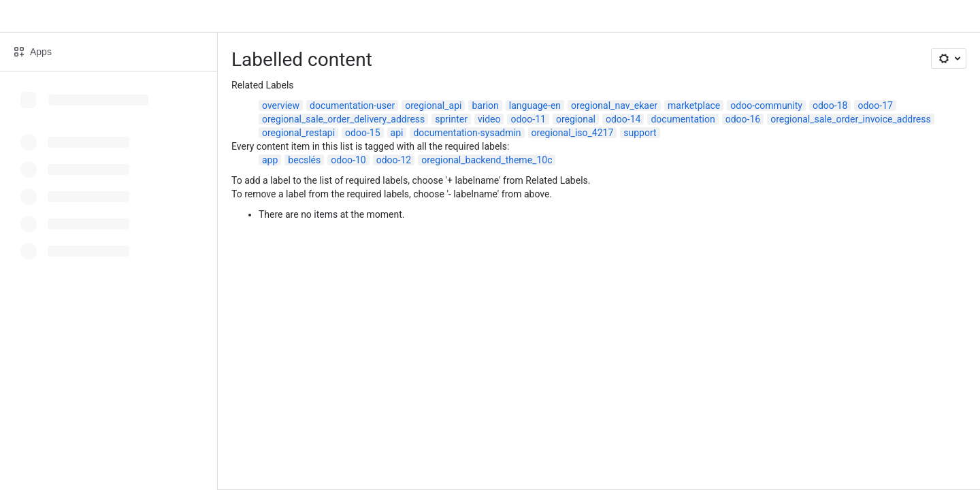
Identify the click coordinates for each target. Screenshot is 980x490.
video (489, 119)
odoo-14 (623, 119)
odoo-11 (528, 119)
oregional (576, 119)
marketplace (694, 105)
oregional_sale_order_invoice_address (850, 119)
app (270, 160)
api (397, 133)
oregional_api (433, 105)
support (640, 133)
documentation (683, 119)
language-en (535, 105)
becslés (304, 160)
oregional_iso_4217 (573, 133)
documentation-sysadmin (467, 133)
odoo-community (766, 105)
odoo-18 (830, 105)
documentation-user (352, 105)
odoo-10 (348, 160)
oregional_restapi (298, 133)
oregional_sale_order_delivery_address (343, 119)
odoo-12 (394, 160)
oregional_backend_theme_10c (487, 160)
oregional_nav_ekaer (614, 105)
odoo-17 (875, 105)
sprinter (451, 119)
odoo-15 (362, 133)
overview (281, 105)
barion (485, 105)
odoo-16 (743, 119)
